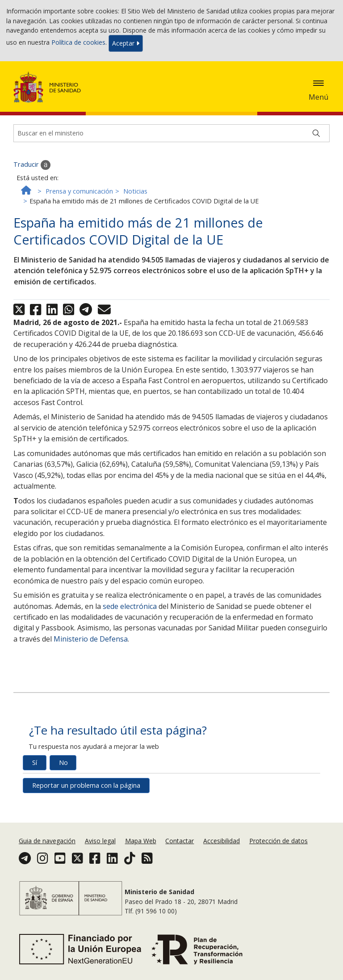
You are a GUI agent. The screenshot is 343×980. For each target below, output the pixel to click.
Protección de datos (278, 841)
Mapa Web (141, 841)
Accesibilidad (222, 841)
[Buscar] (316, 133)
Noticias (135, 191)
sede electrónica (130, 606)
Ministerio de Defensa (91, 639)
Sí (35, 762)
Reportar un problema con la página (86, 785)
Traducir (32, 165)
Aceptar (126, 43)
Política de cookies (78, 43)
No (63, 762)
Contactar (180, 841)
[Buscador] (171, 133)
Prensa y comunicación (79, 191)
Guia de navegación (47, 841)
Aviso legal (100, 841)
